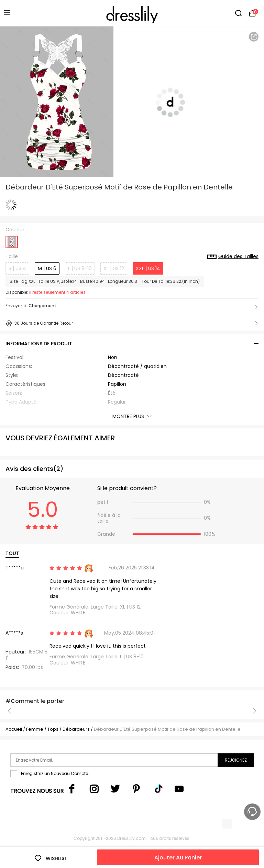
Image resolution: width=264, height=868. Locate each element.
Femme (35, 729)
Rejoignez (236, 760)
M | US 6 (47, 268)
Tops (53, 729)
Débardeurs (76, 729)
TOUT (12, 553)
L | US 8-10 (80, 268)
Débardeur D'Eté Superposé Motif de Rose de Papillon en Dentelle (167, 729)
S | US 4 (17, 268)
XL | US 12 (114, 268)
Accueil (14, 729)
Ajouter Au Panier (178, 858)
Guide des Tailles (233, 257)
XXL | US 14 (148, 268)
